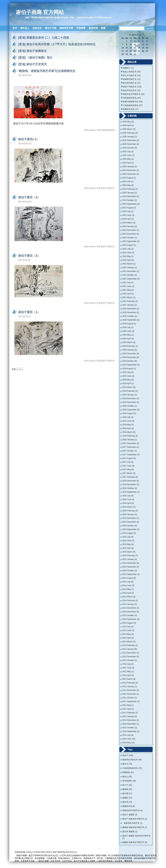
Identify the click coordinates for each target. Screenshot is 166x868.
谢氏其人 (25, 28)
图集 (103, 28)
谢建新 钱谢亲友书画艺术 (135, 827)
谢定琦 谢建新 (130, 832)
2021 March (129, 297)
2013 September (131, 619)
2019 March (129, 387)
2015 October (130, 526)
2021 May (128, 290)
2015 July (128, 537)
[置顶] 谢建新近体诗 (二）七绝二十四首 (44, 38)
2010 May (128, 743)
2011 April (128, 709)
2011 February (130, 713)
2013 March (129, 642)
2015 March (129, 552)
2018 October (130, 406)
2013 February (130, 645)
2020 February (130, 346)
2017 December (131, 443)
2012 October (130, 660)
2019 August (129, 369)
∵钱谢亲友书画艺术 (132, 823)
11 (139, 45)
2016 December (131, 481)
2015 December (131, 518)
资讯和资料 (129, 781)
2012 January (130, 686)
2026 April (128, 125)
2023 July (128, 211)
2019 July (128, 372)
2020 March (129, 342)
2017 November (131, 447)
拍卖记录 (37, 28)
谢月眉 (127, 794)
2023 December (131, 196)
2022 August (129, 245)
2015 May (128, 544)
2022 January (130, 268)
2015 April (128, 548)
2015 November (131, 522)
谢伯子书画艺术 (132, 87)
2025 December (131, 140)
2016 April (128, 503)
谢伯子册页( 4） (29, 139)
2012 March (129, 679)
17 (135, 48)
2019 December (131, 354)
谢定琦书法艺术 (132, 90)
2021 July (128, 283)
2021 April (128, 294)
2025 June (128, 155)
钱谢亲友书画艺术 (132, 760)
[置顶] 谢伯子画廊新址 (33, 51)
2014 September (131, 574)
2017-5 (135, 35)
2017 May (128, 470)
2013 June (128, 630)
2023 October (130, 200)
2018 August (129, 413)
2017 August (129, 458)
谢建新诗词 (129, 806)
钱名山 (127, 777)
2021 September (131, 279)
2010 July (128, 735)
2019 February (130, 391)
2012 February (130, 683)
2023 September (131, 204)
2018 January (130, 440)
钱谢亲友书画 (66, 28)
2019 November (131, 357)
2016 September (131, 492)
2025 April (128, 163)
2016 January (130, 514)
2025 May (128, 159)
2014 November (131, 567)
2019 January (130, 395)
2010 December (131, 720)
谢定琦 (127, 802)
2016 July (128, 496)
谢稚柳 (127, 789)
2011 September (131, 701)
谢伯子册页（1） (29, 312)
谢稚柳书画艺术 (132, 79)
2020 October (130, 316)
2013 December (131, 608)
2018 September (131, 410)
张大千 (127, 785)
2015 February (130, 556)
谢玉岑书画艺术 (132, 75)
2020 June (128, 331)
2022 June (128, 253)
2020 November (131, 312)
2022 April (128, 260)
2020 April (128, 339)
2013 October (130, 615)
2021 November (131, 271)
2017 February (130, 477)
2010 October (130, 728)
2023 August (129, 208)
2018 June (128, 421)
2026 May (128, 122)
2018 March (129, 432)
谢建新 (127, 798)
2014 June (128, 585)
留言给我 (93, 28)
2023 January (130, 226)
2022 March (129, 264)
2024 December (131, 170)
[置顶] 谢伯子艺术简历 (33, 64)
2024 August (129, 178)
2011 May (128, 705)
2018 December (131, 398)
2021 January (130, 305)
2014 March (129, 597)
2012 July (128, 664)
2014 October (130, 571)
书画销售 (81, 28)
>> (140, 35)
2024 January (130, 193)
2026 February (130, 133)
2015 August (129, 533)
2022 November (131, 234)
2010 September (131, 731)
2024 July (128, 182)
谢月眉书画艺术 (132, 83)
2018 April (128, 428)
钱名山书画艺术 (132, 72)
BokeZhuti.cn (71, 852)
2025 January (130, 167)
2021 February (130, 301)
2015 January (130, 559)
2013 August (129, 623)
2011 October (130, 698)
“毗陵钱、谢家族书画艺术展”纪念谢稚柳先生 (47, 71)
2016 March (129, 507)
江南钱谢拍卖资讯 (133, 105)
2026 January (130, 137)
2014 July (128, 582)
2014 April (128, 593)
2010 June (129, 739)
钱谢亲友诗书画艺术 (134, 94)
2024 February (130, 189)
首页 (15, 28)
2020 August (129, 324)
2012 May (128, 672)
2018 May (128, 425)
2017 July (128, 462)
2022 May (128, 256)
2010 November (131, 724)
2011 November (131, 694)
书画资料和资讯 (132, 98)
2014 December (131, 563)
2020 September (131, 320)
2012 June (128, 668)
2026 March (129, 129)
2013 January (130, 649)
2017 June (128, 466)
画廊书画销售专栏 (133, 102)
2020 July (128, 327)
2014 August (129, 578)
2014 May (128, 589)
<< (130, 35)
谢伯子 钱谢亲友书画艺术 (135, 819)
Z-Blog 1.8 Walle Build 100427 (39, 852)
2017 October (130, 451)
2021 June (128, 286)
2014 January (130, 604)
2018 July (128, 417)
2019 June (128, 376)
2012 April (128, 675)
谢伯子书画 (51, 28)
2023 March (129, 223)
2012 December (131, 653)
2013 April (128, 638)
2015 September (131, 529)
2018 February (130, 436)
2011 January (130, 716)
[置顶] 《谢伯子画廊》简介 (35, 58)
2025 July (128, 152)
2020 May (128, 335)
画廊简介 (128, 68)
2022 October (130, 238)
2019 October (130, 361)
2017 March (129, 473)
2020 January (130, 350)
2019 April (128, 384)
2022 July (128, 249)
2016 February (130, 511)
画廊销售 (128, 772)
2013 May (128, 634)
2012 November (131, 657)
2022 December (131, 230)
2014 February (130, 600)
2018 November (131, 402)
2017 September (131, 455)
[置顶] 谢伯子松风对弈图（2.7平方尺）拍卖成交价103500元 (57, 44)
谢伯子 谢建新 (130, 815)
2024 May (128, 185)
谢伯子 (128, 755)
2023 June (128, 215)
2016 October (130, 488)
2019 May (128, 380)
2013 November (131, 612)
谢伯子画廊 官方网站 (40, 12)
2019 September (131, 365)
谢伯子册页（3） (29, 197)
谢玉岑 (127, 764)
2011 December (131, 690)
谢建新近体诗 (131, 109)
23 (131, 51)
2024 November (131, 174)
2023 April (128, 219)
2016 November (131, 484)
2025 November (131, 144)
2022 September (131, 241)
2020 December (131, 309)
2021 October (130, 275)
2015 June (128, 541)
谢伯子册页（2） (29, 256)
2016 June (128, 499)
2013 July (128, 627)
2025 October (130, 148)
